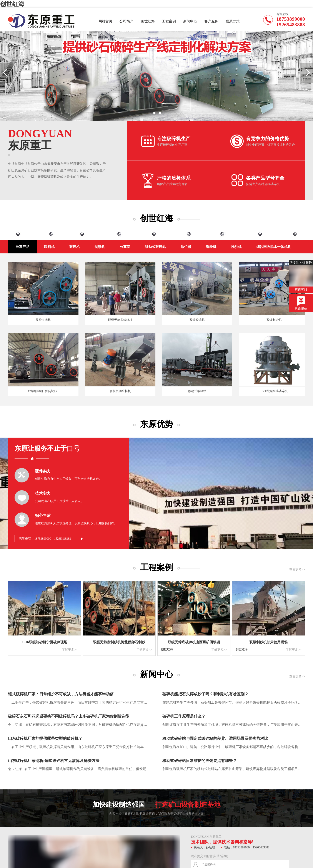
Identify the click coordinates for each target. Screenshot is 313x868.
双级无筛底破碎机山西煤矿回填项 (194, 642)
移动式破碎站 (155, 247)
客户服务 (211, 21)
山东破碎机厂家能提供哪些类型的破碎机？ (45, 739)
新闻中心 (190, 21)
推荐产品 (22, 247)
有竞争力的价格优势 (268, 139)
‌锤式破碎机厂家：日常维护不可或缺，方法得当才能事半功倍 (61, 694)
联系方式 (233, 21)
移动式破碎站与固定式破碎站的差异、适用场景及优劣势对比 (215, 739)
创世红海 (12, 4)
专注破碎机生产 (174, 139)
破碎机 (75, 247)
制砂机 (100, 247)
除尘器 (186, 247)
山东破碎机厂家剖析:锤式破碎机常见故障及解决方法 (54, 761)
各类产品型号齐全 (265, 178)
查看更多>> (297, 570)
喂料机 (49, 247)
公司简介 (127, 21)
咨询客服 (301, 276)
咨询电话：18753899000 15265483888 (45, 539)
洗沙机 (236, 247)
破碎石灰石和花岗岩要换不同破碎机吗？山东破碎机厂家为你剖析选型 (69, 716)
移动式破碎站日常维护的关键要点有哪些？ (200, 761)
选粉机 (211, 247)
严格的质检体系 (174, 178)
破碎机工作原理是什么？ (184, 716)
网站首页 (105, 21)
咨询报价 (301, 303)
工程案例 (169, 21)
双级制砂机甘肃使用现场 (268, 642)
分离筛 (125, 247)
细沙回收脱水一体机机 (274, 247)
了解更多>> (70, 650)
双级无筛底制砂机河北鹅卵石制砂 (119, 642)
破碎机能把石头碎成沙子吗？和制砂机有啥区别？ (205, 694)
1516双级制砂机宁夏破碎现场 (45, 642)
